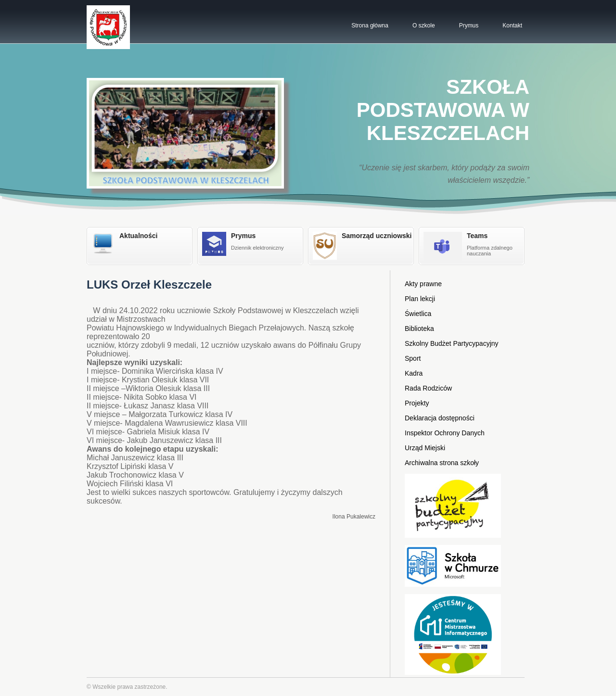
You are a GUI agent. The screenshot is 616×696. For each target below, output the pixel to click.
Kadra (414, 373)
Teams (477, 236)
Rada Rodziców (428, 388)
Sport (413, 358)
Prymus (469, 25)
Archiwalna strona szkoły (442, 463)
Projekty (417, 403)
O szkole (424, 25)
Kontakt (512, 25)
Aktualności (138, 236)
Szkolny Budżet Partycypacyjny (452, 343)
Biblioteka (419, 329)
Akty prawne (423, 284)
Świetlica (418, 314)
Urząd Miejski (425, 448)
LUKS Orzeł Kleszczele (149, 285)
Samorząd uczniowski (377, 236)
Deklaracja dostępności (440, 418)
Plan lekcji (420, 299)
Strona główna (370, 25)
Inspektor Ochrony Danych (445, 433)
